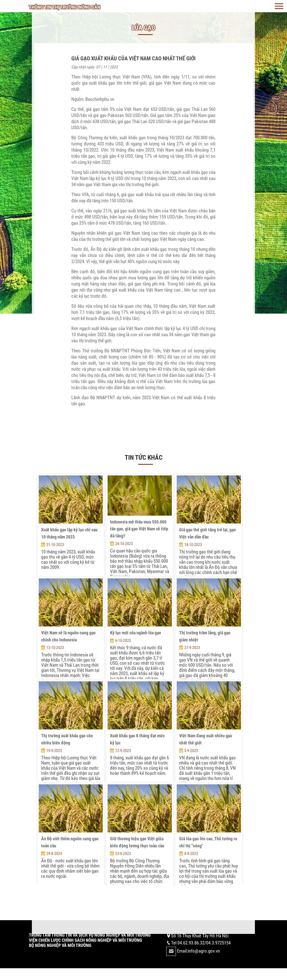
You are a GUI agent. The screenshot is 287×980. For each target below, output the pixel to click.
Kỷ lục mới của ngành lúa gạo (136, 633)
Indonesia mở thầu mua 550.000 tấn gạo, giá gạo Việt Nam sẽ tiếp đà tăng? (139, 529)
